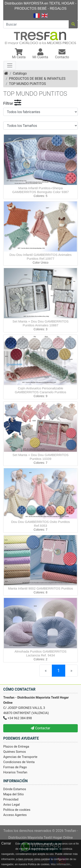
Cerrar (6, 843)
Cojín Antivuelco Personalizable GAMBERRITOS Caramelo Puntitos (40, 390)
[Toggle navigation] (10, 65)
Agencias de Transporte (20, 757)
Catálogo (20, 73)
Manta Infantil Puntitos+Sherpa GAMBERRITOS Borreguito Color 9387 (41, 190)
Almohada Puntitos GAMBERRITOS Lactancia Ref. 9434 (40, 653)
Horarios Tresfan (15, 772)
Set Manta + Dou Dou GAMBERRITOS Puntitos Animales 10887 (40, 323)
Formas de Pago (15, 767)
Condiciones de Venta (19, 762)
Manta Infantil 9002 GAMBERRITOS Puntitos (40, 588)
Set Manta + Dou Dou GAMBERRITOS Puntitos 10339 (40, 457)
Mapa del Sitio (13, 794)
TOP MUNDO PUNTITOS (28, 84)
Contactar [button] (40, 728)
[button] (19, 54)
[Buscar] (36, 24)
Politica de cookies (17, 810)
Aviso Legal (12, 805)
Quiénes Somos (15, 752)
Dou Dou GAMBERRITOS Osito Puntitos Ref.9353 (41, 524)
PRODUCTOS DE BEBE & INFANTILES (37, 79)
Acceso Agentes (15, 815)
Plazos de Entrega (16, 747)
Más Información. (61, 864)
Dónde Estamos (15, 789)
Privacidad (11, 799)
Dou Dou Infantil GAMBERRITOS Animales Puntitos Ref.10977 (40, 257)
